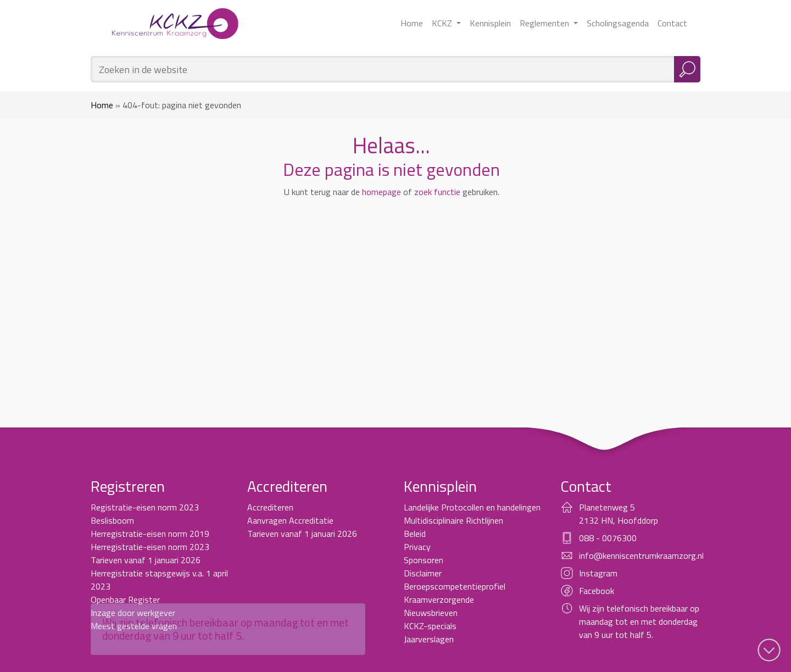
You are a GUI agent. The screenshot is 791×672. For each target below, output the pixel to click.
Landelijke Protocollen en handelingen (472, 507)
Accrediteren (270, 507)
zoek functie (437, 192)
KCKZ (443, 23)
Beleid (415, 534)
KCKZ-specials (430, 626)
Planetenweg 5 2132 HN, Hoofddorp (619, 514)
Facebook (597, 591)
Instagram (598, 573)
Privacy (417, 547)
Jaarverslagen (429, 639)
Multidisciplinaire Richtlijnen (453, 520)
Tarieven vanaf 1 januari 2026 (146, 560)
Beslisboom (112, 520)
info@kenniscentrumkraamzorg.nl (641, 556)
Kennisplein (490, 23)
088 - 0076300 (608, 538)
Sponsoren (424, 560)
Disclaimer (423, 573)
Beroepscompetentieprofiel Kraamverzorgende (455, 593)
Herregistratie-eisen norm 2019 (150, 534)
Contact (672, 23)
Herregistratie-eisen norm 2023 (150, 547)
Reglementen (545, 23)
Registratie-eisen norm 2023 (145, 507)
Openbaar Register (125, 599)
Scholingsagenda (618, 23)
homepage (381, 192)
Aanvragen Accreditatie (290, 520)
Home (412, 23)
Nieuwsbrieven (431, 613)
